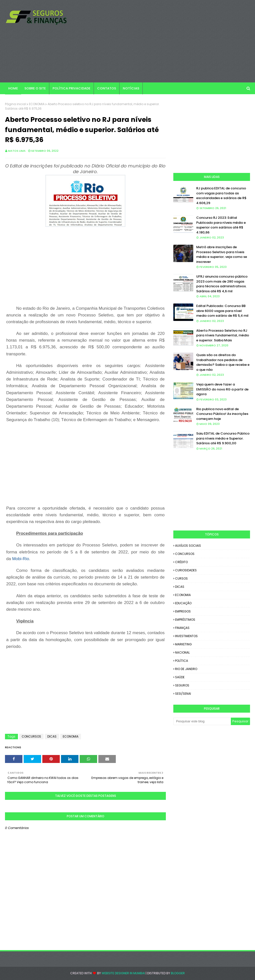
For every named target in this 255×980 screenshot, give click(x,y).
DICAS (52, 736)
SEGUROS (182, 685)
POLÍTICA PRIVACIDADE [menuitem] (71, 88)
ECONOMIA (37, 104)
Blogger (178, 973)
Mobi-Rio (21, 559)
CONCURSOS (31, 736)
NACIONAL (182, 652)
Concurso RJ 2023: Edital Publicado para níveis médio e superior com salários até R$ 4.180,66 (221, 225)
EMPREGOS (183, 611)
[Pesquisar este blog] (202, 721)
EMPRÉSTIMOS (185, 620)
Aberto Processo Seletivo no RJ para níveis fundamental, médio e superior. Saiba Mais (223, 335)
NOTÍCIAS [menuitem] (131, 88)
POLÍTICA (182, 661)
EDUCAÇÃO (183, 603)
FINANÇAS (182, 628)
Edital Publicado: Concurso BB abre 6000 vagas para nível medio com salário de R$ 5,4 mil (222, 311)
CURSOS (181, 578)
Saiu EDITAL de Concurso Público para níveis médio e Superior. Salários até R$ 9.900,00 (223, 438)
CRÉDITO (181, 562)
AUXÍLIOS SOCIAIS (188, 546)
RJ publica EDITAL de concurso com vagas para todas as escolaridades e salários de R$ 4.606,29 (221, 196)
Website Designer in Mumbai (123, 973)
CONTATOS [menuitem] (107, 88)
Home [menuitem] (13, 88)
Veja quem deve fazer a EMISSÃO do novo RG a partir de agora (222, 389)
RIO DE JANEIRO (186, 669)
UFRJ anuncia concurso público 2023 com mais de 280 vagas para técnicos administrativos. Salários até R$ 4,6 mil (222, 284)
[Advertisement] (164, 41)
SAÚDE (180, 677)
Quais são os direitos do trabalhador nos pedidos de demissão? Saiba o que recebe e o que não (223, 362)
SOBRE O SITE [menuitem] (35, 88)
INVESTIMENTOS (186, 636)
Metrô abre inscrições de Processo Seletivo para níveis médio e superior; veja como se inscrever (222, 254)
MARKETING (183, 644)
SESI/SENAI (183, 694)
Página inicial (15, 104)
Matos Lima (17, 151)
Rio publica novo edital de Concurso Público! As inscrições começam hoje (222, 414)
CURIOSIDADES (186, 570)
